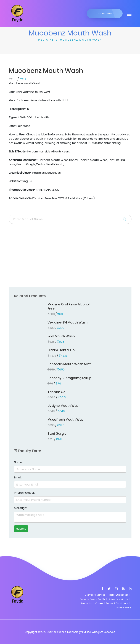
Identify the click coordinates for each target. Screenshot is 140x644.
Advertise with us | (120, 599)
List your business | (96, 595)
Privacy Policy (124, 608)
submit (21, 529)
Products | (87, 603)
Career (99, 603)
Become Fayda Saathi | (93, 599)
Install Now (105, 13)
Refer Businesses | (120, 595)
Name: (18, 462)
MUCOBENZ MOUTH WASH (81, 40)
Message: (20, 508)
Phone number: (24, 493)
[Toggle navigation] (128, 13)
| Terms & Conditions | (117, 603)
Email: (18, 477)
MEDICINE (46, 40)
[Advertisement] (70, 258)
